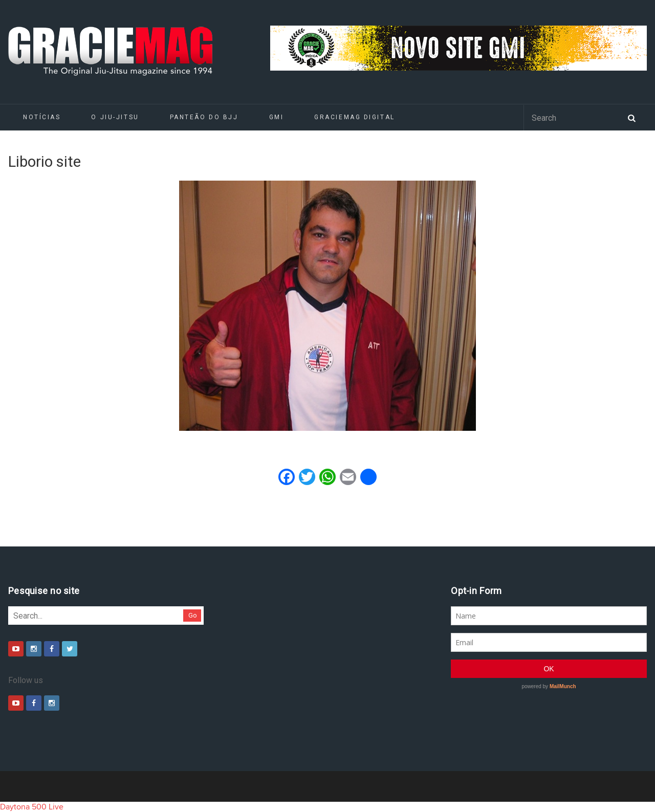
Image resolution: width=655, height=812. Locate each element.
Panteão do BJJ (204, 117)
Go (193, 615)
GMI (277, 117)
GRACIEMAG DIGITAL (355, 117)
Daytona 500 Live (32, 807)
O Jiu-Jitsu (115, 117)
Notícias (42, 117)
